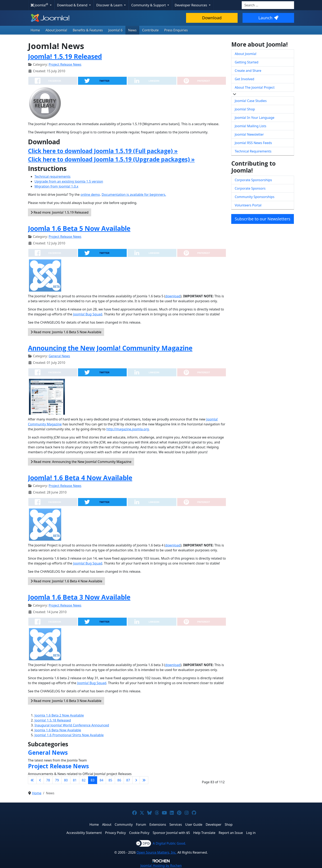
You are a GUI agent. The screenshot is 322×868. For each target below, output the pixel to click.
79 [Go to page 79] (57, 780)
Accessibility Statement (84, 833)
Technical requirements (52, 176)
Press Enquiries (176, 30)
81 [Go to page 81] (75, 780)
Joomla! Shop (245, 109)
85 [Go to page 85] (110, 780)
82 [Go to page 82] (84, 780)
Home (35, 30)
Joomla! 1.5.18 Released (53, 720)
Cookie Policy (139, 833)
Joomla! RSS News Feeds (253, 143)
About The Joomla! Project (255, 87)
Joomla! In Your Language (255, 118)
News (132, 30)
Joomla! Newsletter (249, 134)
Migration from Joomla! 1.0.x (56, 186)
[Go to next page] (136, 780)
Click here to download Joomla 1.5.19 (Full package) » (103, 151)
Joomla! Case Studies (251, 101)
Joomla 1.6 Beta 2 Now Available (59, 715)
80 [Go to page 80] (66, 780)
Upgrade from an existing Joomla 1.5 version (69, 181)
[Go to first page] (32, 780)
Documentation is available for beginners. (134, 195)
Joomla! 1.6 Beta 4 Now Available (80, 478)
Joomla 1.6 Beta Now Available (58, 730)
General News (59, 356)
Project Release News (65, 64)
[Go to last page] (144, 780)
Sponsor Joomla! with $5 (171, 833)
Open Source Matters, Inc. (157, 852)
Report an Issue (231, 833)
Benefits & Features (88, 30)
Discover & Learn (110, 5)
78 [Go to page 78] (48, 780)
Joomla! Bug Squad (88, 314)
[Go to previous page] (40, 780)
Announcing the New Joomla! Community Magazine (110, 348)
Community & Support (149, 5)
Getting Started (247, 62)
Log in (251, 833)
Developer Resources (191, 5)
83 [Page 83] (93, 780)
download (173, 296)
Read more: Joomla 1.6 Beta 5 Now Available (66, 332)
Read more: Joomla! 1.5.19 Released (60, 212)
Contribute (150, 30)
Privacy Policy (116, 833)
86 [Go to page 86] (119, 780)
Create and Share (248, 71)
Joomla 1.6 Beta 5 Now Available (79, 228)
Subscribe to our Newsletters (263, 219)
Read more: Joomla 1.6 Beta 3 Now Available (66, 701)
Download (212, 18)
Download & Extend (73, 5)
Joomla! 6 (116, 30)
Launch (268, 18)
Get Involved (244, 79)
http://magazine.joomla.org (128, 429)
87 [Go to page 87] (128, 780)
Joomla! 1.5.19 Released (65, 56)
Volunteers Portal (248, 205)
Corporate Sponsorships (253, 180)
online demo (90, 195)
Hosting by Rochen (161, 866)
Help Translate (204, 833)
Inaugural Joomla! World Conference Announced (72, 725)
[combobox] (268, 5)
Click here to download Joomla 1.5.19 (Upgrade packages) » (111, 159)
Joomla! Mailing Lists (251, 126)
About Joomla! (56, 30)
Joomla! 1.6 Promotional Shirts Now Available (69, 735)
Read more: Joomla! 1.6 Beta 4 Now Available (66, 581)
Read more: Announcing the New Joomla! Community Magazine (81, 462)
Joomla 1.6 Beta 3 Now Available (79, 597)
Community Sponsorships (255, 197)
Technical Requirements (253, 151)
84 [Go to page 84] (101, 780)
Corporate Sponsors (250, 188)
